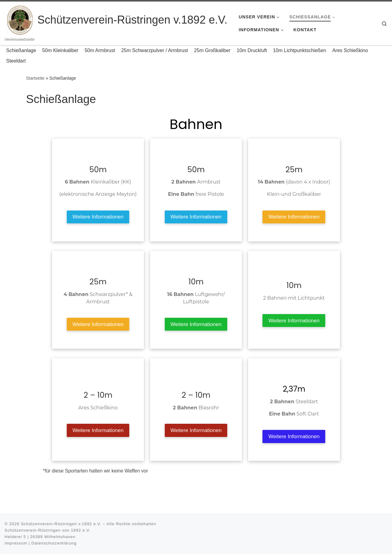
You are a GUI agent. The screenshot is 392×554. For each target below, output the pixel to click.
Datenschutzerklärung (54, 543)
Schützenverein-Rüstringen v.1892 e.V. (61, 524)
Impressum (16, 543)
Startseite (35, 78)
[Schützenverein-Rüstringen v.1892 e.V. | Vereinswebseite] (20, 19)
